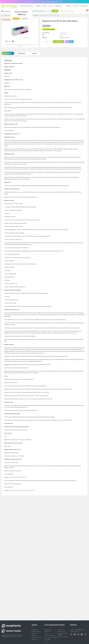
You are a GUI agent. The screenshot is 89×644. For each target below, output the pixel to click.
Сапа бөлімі (47, 639)
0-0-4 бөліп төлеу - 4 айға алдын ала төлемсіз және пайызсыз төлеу (45, 1)
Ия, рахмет (16, 19)
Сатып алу (59, 42)
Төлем (46, 633)
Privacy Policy (61, 630)
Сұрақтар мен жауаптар (51, 637)
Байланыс (39, 6)
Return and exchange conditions (63, 634)
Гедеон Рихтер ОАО (64, 38)
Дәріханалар (58, 6)
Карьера (34, 635)
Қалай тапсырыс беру (50, 635)
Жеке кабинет (84, 6)
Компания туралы (36, 631)
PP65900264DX (6, 636)
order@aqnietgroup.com (80, 630)
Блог (46, 641)
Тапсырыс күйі (76, 6)
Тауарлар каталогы (8, 11)
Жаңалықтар (35, 630)
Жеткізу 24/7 (48, 631)
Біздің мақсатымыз (36, 637)
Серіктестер (35, 639)
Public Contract (61, 631)
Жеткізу (45, 6)
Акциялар (51, 6)
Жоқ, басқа (25, 19)
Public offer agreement (63, 636)
